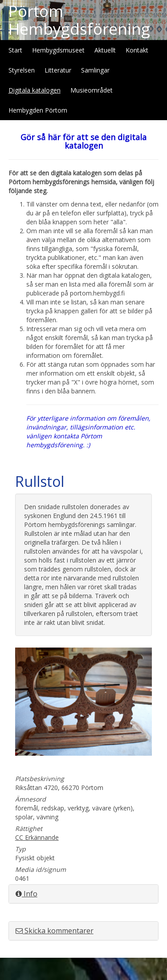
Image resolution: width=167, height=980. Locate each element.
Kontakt (137, 50)
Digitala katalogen (35, 90)
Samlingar (95, 70)
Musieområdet (92, 90)
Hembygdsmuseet (58, 50)
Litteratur (58, 70)
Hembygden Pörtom (38, 110)
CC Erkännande (37, 837)
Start (15, 50)
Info (26, 894)
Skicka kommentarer (55, 931)
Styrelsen (22, 70)
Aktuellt (105, 50)
